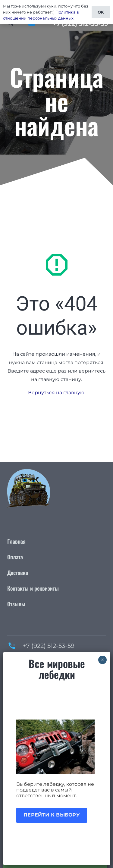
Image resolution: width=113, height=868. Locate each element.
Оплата (15, 557)
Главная (16, 541)
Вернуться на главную (56, 393)
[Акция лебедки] (57, 747)
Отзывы (16, 604)
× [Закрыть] (103, 660)
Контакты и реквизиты (33, 588)
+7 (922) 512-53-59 (49, 646)
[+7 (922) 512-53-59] (15, 646)
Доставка (18, 573)
